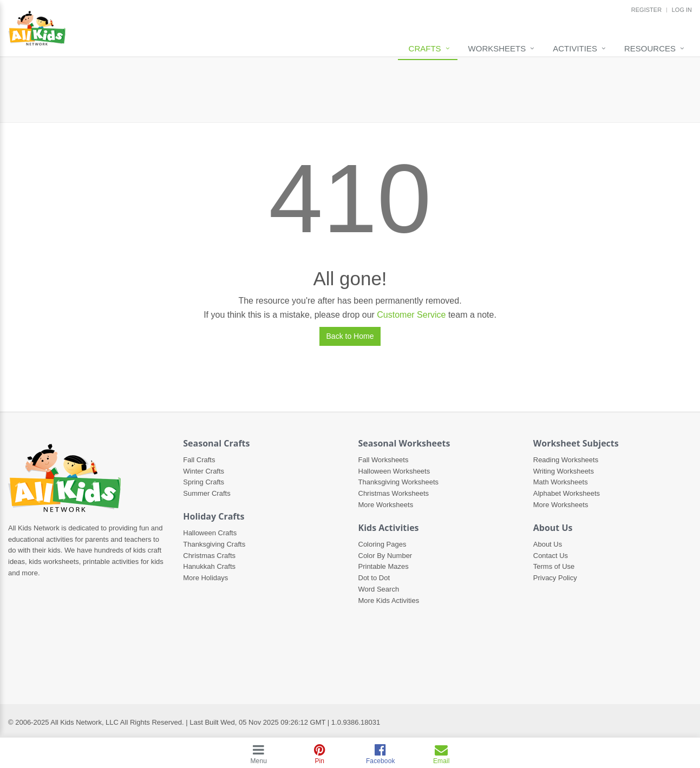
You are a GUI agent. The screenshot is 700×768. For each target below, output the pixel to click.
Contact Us (551, 556)
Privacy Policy (555, 578)
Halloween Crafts (210, 533)
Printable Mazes (384, 566)
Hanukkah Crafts (209, 566)
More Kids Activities (389, 600)
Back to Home (350, 336)
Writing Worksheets (564, 471)
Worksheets (497, 48)
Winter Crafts (204, 471)
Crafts (425, 48)
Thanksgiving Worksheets (399, 482)
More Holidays (205, 578)
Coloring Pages (382, 544)
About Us (548, 544)
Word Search (379, 589)
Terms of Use (554, 566)
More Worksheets (386, 505)
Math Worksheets (561, 482)
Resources (650, 48)
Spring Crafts (204, 482)
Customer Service (411, 315)
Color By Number (385, 556)
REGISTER (646, 10)
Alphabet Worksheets (567, 493)
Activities (575, 48)
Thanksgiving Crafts (214, 544)
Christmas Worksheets (394, 493)
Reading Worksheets (566, 460)
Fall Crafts (199, 460)
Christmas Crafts (209, 556)
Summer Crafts (207, 493)
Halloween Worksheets (394, 471)
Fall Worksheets (384, 460)
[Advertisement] (350, 90)
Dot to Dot (374, 578)
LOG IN (682, 10)
